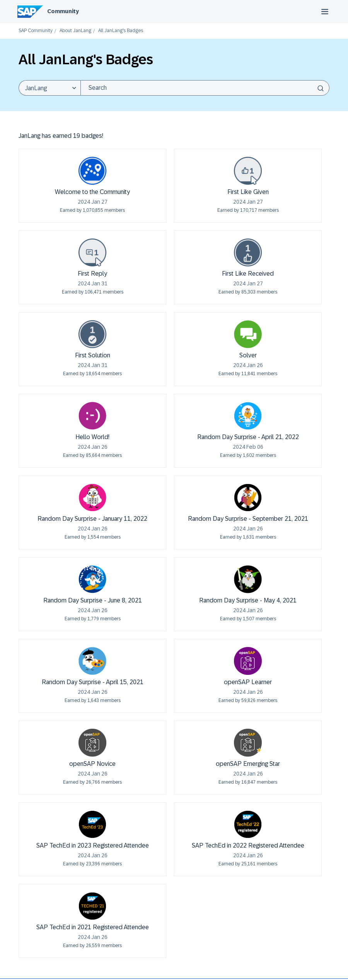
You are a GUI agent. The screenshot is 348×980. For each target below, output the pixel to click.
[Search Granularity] (49, 88)
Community (63, 11)
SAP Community (36, 31)
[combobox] (205, 88)
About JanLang (75, 31)
